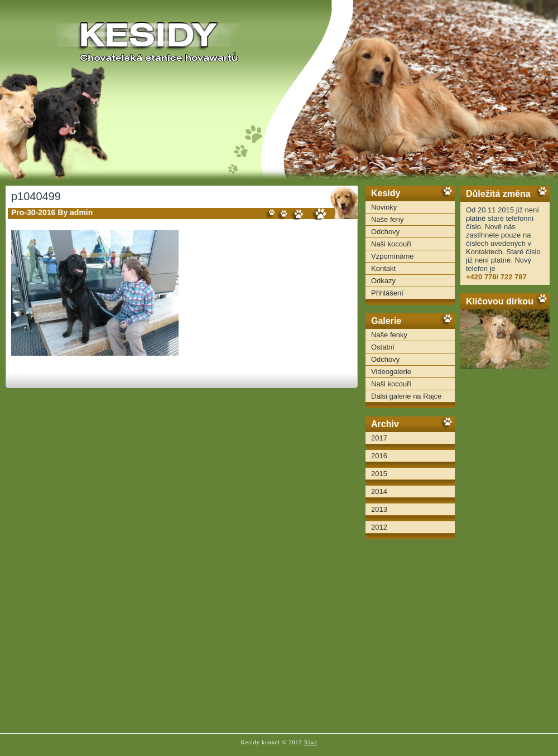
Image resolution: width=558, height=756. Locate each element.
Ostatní (383, 347)
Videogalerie (391, 372)
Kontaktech (484, 252)
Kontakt (383, 268)
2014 (379, 491)
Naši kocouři (391, 244)
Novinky (384, 207)
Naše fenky (389, 335)
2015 (379, 474)
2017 (379, 438)
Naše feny (388, 219)
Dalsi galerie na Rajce (406, 396)
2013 (379, 509)
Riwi (311, 742)
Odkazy (383, 281)
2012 (379, 527)
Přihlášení (387, 293)
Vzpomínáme (393, 256)
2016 (379, 456)
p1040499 (36, 196)
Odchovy (385, 232)
